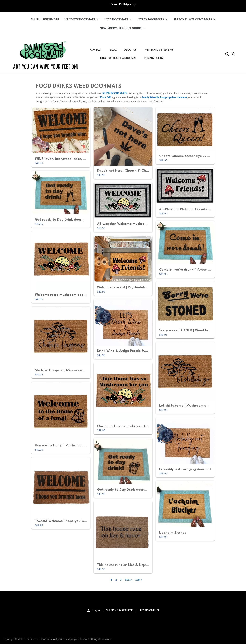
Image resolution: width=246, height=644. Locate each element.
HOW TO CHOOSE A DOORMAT (118, 58)
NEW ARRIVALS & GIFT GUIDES (123, 28)
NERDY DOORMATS (153, 19)
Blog (113, 50)
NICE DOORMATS (118, 19)
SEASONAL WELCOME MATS (194, 19)
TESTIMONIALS (149, 610)
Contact (96, 50)
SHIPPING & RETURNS (120, 610)
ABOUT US (131, 50)
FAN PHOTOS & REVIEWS (159, 50)
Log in (96, 610)
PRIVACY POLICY (154, 58)
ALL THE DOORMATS (45, 19)
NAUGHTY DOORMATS (82, 19)
